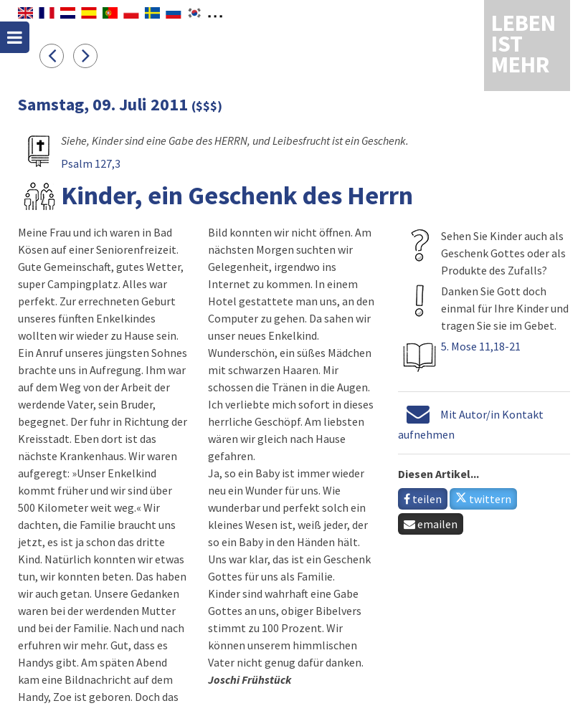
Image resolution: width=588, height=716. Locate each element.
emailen (431, 524)
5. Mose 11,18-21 (481, 346)
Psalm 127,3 (91, 163)
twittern (483, 499)
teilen (423, 499)
